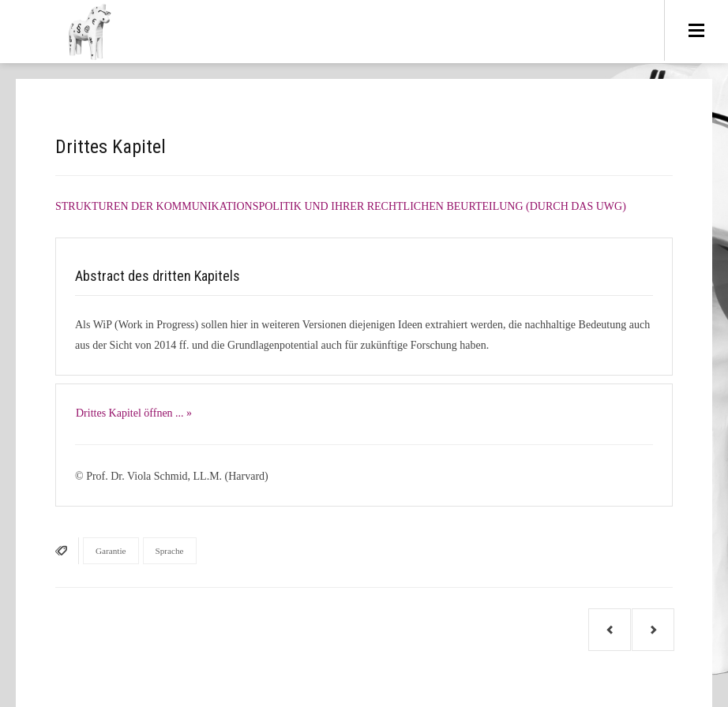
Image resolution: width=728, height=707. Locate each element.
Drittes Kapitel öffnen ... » (134, 413)
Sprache (170, 551)
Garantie (111, 551)
